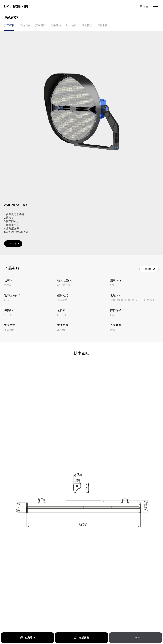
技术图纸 (40, 25)
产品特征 (9, 25)
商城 (146, 7)
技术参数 (87, 25)
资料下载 (102, 25)
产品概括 (25, 25)
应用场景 (71, 25)
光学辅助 (56, 25)
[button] (74, 251)
